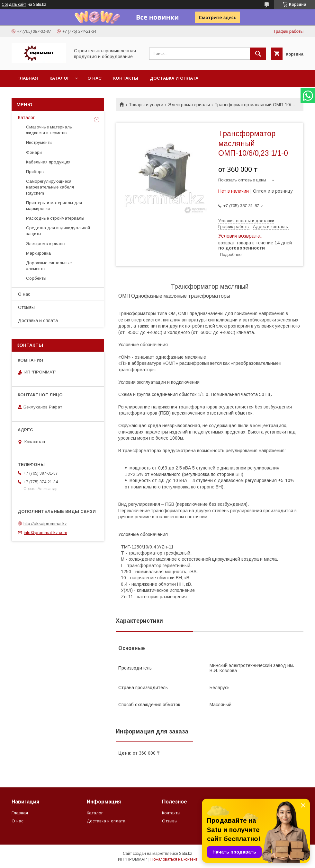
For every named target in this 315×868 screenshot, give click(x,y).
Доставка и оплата (174, 78)
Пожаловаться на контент (174, 859)
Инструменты (39, 142)
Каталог (59, 78)
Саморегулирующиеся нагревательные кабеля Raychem (50, 187)
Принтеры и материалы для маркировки (54, 206)
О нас (94, 78)
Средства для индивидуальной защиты (58, 231)
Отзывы (26, 307)
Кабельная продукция (48, 162)
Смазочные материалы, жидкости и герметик (50, 130)
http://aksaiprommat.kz (45, 523)
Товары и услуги (146, 105)
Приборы (35, 172)
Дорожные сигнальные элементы (49, 266)
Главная (28, 78)
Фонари (34, 152)
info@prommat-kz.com (45, 533)
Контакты (126, 78)
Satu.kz (186, 854)
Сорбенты (36, 278)
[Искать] (258, 54)
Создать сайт (14, 4)
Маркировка (38, 253)
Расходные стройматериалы (55, 218)
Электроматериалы (189, 105)
